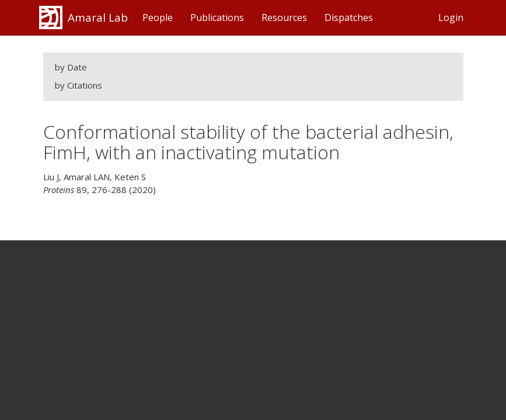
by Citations (78, 85)
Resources (284, 17)
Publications (217, 17)
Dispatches (349, 17)
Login (451, 17)
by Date (71, 67)
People (158, 17)
